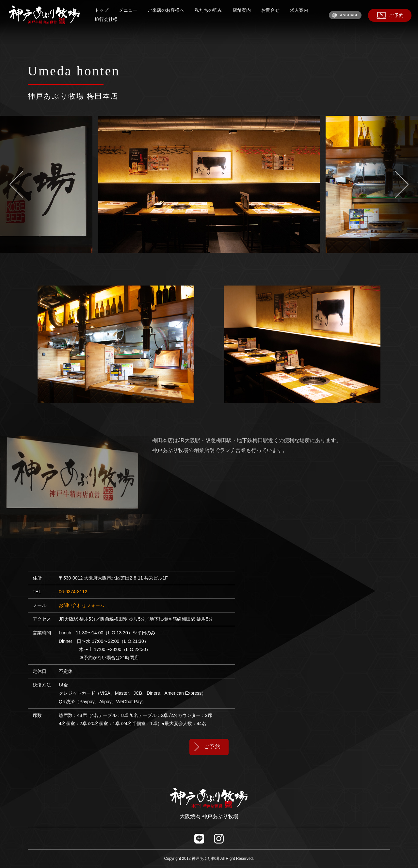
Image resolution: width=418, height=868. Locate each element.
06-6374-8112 (73, 592)
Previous (32, 184)
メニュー (128, 10)
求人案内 (299, 10)
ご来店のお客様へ (166, 10)
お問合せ (270, 10)
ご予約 (212, 746)
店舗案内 (242, 10)
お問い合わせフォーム (82, 605)
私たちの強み (208, 10)
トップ (102, 10)
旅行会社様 (106, 19)
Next (386, 184)
